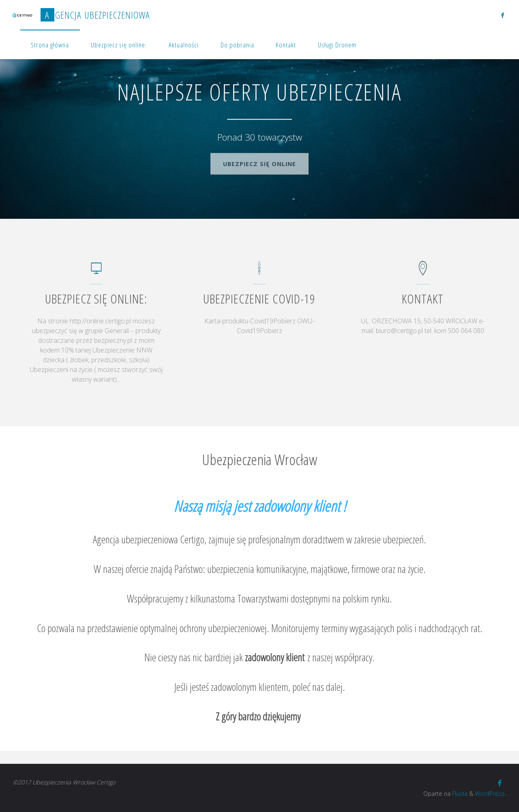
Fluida (459, 794)
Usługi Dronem (337, 45)
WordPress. (490, 794)
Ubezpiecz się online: (119, 45)
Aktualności (184, 45)
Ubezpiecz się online (259, 161)
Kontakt (286, 45)
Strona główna (50, 45)
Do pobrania (237, 45)
